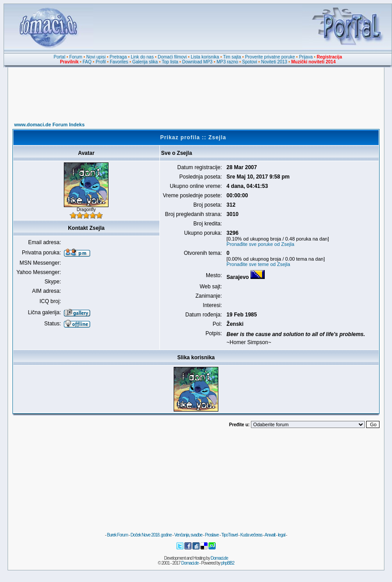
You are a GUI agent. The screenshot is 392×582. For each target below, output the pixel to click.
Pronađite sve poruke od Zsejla (260, 244)
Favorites (119, 62)
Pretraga (118, 57)
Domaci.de (219, 558)
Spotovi (249, 62)
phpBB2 (228, 563)
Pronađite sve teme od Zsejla (258, 264)
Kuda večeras (251, 535)
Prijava (306, 57)
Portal (59, 57)
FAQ (87, 62)
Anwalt (270, 535)
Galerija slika (145, 62)
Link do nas (142, 57)
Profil (101, 62)
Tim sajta (232, 57)
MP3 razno (227, 62)
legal (281, 535)
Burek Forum (117, 535)
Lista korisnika (205, 57)
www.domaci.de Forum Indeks (50, 125)
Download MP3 (197, 62)
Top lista (170, 62)
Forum (76, 57)
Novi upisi (96, 57)
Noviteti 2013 (274, 62)
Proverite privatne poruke (270, 57)
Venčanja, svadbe (188, 535)
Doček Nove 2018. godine (151, 535)
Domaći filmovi (172, 57)
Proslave (212, 535)
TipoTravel (230, 535)
